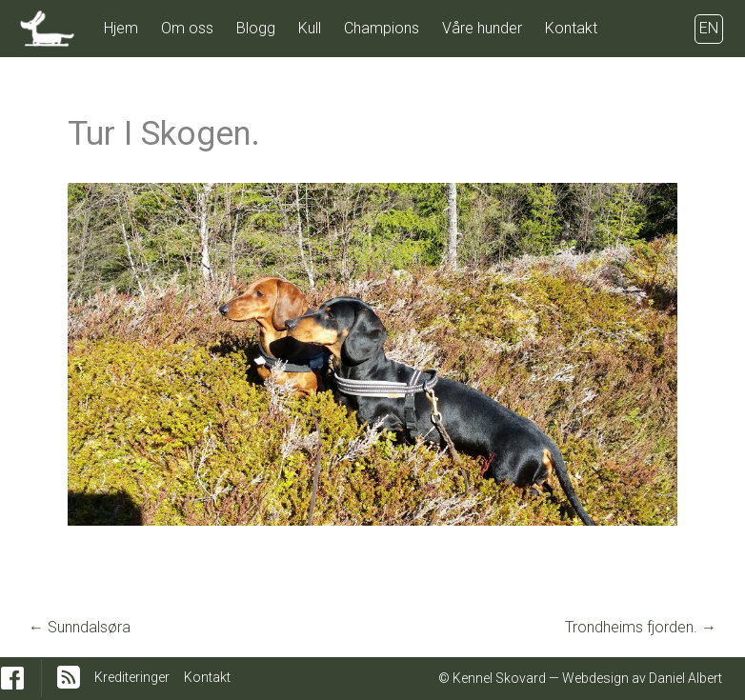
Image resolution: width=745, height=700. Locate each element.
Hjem (121, 28)
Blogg (256, 28)
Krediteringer (132, 677)
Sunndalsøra (80, 627)
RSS (69, 677)
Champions (382, 28)
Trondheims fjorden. (641, 627)
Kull (310, 28)
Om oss (187, 28)
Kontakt (571, 28)
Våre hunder (482, 28)
